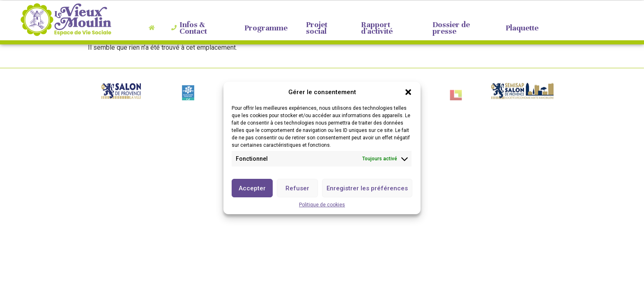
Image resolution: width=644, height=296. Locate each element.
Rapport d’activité (373, 28)
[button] (408, 93)
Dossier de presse (447, 28)
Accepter (252, 189)
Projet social (313, 28)
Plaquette (518, 28)
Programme (262, 28)
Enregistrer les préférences (367, 189)
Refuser (297, 189)
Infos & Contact (189, 28)
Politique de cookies (322, 206)
